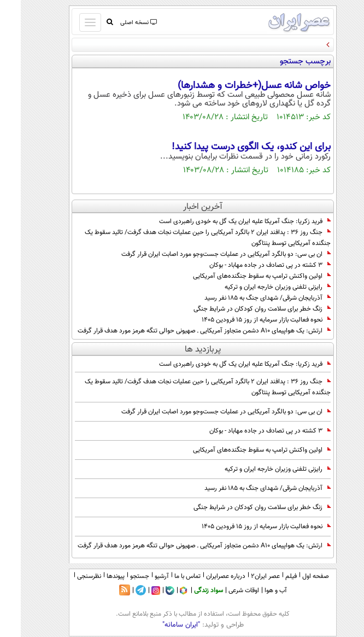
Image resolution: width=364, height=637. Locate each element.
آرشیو (141, 576)
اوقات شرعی (223, 591)
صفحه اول (295, 576)
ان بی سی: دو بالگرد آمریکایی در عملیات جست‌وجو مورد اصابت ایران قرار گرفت (205, 254)
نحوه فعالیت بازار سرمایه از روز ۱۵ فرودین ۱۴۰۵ (245, 320)
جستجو (119, 576)
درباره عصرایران (205, 576)
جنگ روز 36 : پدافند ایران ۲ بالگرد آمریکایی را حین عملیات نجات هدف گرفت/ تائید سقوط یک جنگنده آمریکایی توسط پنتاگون (187, 238)
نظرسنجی (68, 576)
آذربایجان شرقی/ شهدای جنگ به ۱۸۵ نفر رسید (247, 298)
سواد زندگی (188, 591)
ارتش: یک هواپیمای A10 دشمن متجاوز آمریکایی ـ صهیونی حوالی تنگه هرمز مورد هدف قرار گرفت (183, 331)
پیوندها (95, 576)
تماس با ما (167, 576)
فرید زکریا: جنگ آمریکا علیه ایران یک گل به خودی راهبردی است (224, 221)
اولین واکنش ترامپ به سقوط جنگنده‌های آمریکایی (241, 276)
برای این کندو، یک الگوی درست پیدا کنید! (230, 147)
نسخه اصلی (117, 23)
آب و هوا (255, 591)
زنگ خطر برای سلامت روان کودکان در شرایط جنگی (241, 309)
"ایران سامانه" (160, 625)
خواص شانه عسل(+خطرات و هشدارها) (233, 86)
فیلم (270, 576)
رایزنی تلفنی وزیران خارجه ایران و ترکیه (257, 287)
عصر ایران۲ (245, 576)
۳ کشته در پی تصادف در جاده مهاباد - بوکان (249, 265)
